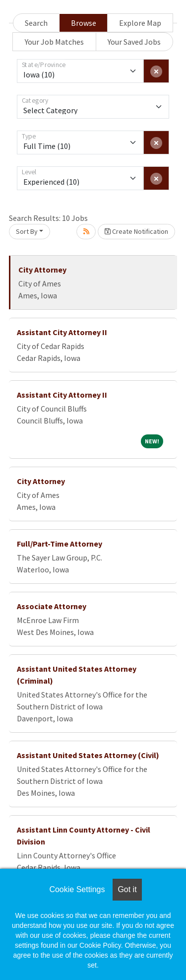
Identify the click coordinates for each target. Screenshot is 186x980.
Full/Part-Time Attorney (60, 544)
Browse (84, 23)
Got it (127, 889)
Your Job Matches (54, 42)
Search (36, 23)
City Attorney (42, 270)
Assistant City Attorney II (62, 332)
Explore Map (140, 23)
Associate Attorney (52, 606)
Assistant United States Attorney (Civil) (88, 755)
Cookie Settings (77, 889)
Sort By (27, 231)
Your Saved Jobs (134, 42)
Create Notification (136, 231)
